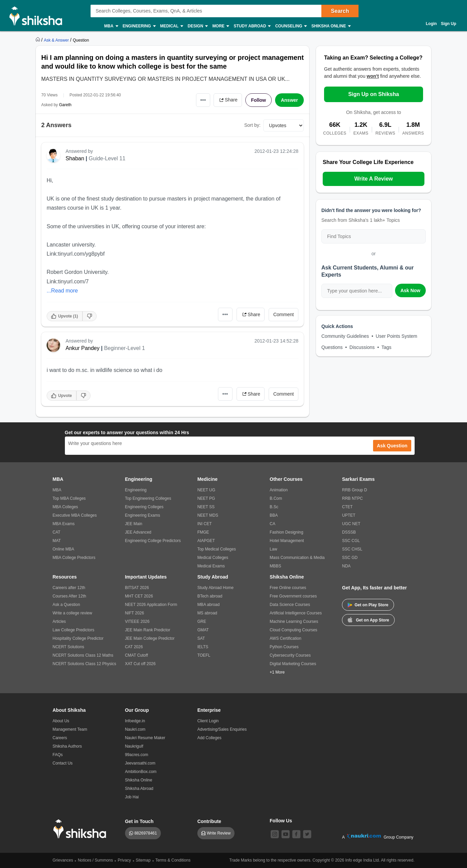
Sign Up (449, 24)
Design (197, 26)
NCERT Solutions (69, 647)
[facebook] (296, 834)
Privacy (124, 860)
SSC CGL (351, 541)
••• (203, 100)
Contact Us (63, 763)
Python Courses (284, 647)
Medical (171, 26)
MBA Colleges (65, 507)
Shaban (75, 158)
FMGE (203, 532)
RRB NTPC (352, 498)
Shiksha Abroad (139, 789)
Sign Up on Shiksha (373, 94)
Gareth (65, 105)
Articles (59, 621)
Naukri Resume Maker (145, 738)
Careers (60, 738)
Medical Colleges (213, 558)
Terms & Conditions (173, 860)
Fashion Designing (286, 532)
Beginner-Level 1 (125, 348)
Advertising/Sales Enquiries (222, 729)
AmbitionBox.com (141, 772)
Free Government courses (293, 596)
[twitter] (307, 834)
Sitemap (143, 860)
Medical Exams (211, 566)
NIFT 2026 (134, 613)
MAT (57, 541)
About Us (61, 721)
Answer (289, 100)
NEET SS (206, 507)
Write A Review (373, 179)
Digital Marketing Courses (293, 664)
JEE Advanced (138, 532)
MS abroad (207, 613)
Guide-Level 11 (107, 158)
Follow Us (281, 821)
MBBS (275, 566)
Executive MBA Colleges (75, 515)
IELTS (203, 647)
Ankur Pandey (83, 348)
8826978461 (146, 833)
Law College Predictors (73, 630)
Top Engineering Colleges (148, 498)
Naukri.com (135, 729)
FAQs (58, 755)
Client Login (208, 721)
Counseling (291, 26)
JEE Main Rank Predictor (148, 630)
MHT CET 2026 (139, 596)
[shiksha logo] (82, 829)
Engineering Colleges (144, 507)
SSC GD (350, 558)
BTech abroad (210, 596)
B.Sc (274, 507)
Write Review (219, 833)
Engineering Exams (143, 515)
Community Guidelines (345, 336)
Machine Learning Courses (294, 621)
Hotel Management (287, 541)
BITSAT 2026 (137, 588)
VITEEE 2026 (137, 621)
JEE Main (134, 524)
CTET (347, 507)
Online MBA (64, 549)
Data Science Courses (290, 605)
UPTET (349, 515)
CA (273, 524)
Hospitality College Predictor (78, 638)
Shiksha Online (330, 26)
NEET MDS (208, 515)
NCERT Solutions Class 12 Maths (83, 655)
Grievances (63, 860)
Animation (279, 490)
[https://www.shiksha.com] (39, 40)
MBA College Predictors (74, 558)
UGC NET (351, 524)
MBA (111, 26)
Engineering (139, 26)
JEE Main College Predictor (150, 638)
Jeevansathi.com (140, 763)
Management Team (70, 729)
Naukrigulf (134, 746)
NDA (346, 566)
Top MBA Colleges (69, 498)
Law (273, 549)
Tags (387, 347)
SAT (201, 638)
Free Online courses (288, 588)
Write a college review (72, 613)
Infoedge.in (135, 721)
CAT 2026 (134, 647)
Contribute (209, 821)
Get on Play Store (368, 605)
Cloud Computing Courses (293, 630)
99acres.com (137, 755)
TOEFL (204, 655)
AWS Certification (286, 638)
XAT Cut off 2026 (140, 664)
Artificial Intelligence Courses (296, 613)
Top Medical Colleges (217, 549)
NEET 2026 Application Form (151, 605)
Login (431, 24)
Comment (284, 314)
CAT (57, 532)
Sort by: (252, 125)
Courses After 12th (69, 596)
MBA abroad (208, 605)
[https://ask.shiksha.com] (57, 40)
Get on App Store (368, 619)
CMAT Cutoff (137, 655)
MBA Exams (64, 524)
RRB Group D (354, 490)
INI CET (205, 524)
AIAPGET (206, 541)
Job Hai (132, 797)
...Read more (62, 291)
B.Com (276, 498)
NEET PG (206, 498)
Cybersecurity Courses (290, 655)
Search (340, 11)
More (220, 26)
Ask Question (392, 446)
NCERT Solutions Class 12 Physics (84, 664)
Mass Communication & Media (297, 558)
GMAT (203, 630)
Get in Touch (139, 821)
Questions (332, 347)
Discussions (362, 347)
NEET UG (206, 490)
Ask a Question (66, 605)
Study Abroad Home (215, 588)
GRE (202, 621)
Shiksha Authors (67, 746)
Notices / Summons (95, 860)
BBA (274, 515)
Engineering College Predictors (153, 541)
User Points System (397, 336)
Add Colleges (209, 738)
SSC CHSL (352, 549)
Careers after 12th (69, 588)
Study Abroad (252, 26)
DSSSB (349, 532)
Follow (259, 100)
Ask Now (410, 290)
